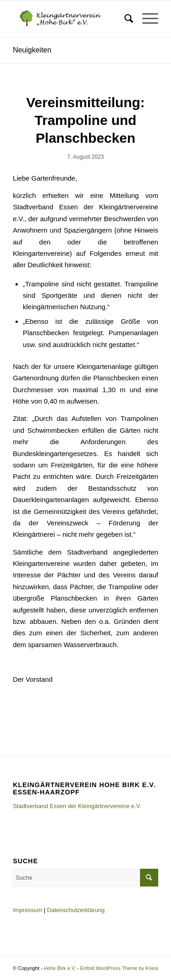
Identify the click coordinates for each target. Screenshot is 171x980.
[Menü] (146, 19)
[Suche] (124, 19)
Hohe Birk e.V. (60, 968)
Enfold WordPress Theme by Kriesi (119, 968)
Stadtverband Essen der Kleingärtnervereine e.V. (77, 806)
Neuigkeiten (32, 50)
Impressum (27, 910)
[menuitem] (124, 19)
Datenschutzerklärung (76, 910)
